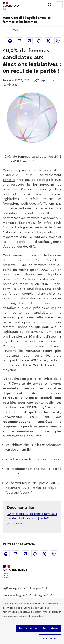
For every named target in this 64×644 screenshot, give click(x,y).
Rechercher (50, 5)
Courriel (20, 41)
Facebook (39, 41)
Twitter (48, 41)
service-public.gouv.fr (15, 596)
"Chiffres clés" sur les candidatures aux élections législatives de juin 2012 (32, 518)
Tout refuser (51, 628)
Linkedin (29, 41)
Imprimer (10, 41)
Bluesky (58, 41)
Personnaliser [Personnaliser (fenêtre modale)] (50, 638)
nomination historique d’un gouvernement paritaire (32, 175)
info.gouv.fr (37, 588)
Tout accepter (28, 628)
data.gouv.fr (42, 596)
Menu (59, 5)
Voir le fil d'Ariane (11, 30)
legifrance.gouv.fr (13, 588)
